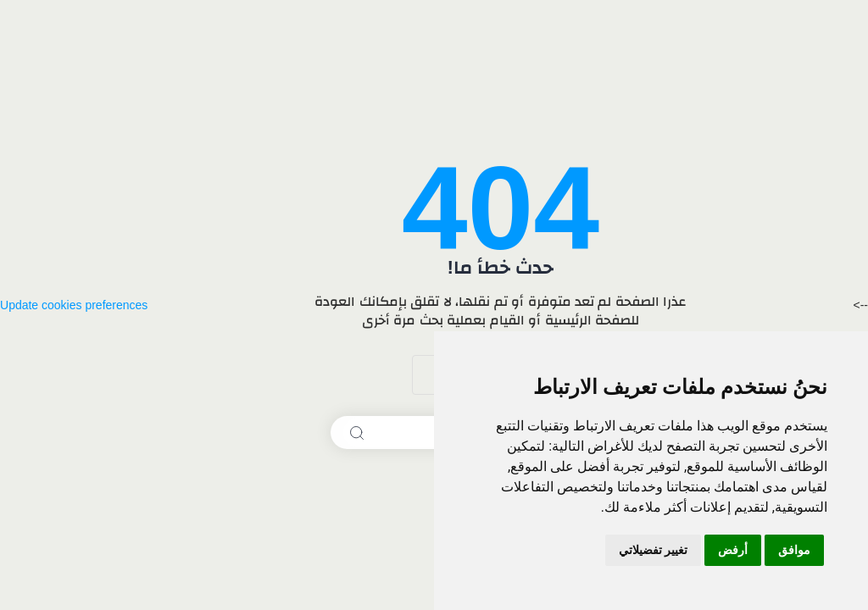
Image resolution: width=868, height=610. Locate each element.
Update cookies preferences (74, 305)
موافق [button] (794, 550)
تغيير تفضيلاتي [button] (653, 550)
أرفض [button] (733, 550)
